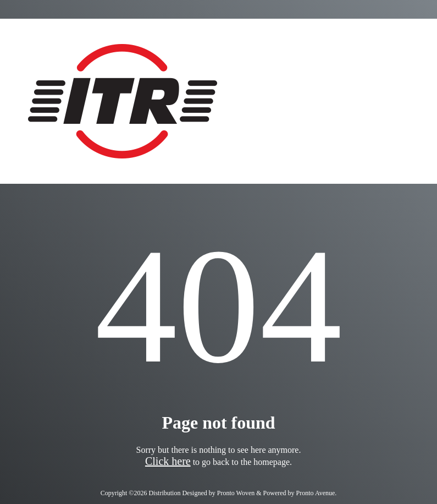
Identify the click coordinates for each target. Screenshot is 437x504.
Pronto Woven (236, 493)
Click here (168, 461)
